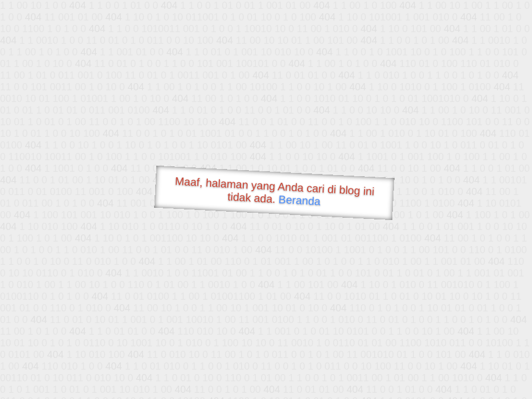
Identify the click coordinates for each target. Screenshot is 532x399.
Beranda (300, 200)
